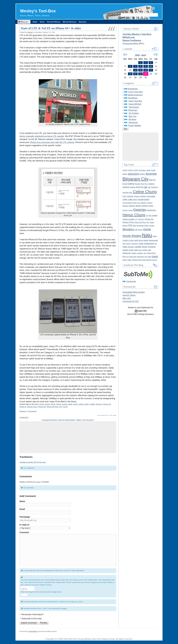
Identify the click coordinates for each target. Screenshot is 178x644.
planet (146, 240)
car (146, 187)
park (136, 240)
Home (36, 22)
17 (151, 70)
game (130, 210)
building (131, 184)
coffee (125, 200)
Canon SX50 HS (137, 187)
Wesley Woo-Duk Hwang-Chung (145, 260)
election (125, 206)
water (129, 260)
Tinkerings (132, 110)
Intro (45, 22)
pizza (141, 240)
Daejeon (144, 203)
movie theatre (132, 236)
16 (146, 70)
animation (142, 170)
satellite (138, 247)
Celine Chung (145, 192)
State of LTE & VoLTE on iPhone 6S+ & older (51, 28)
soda (136, 250)
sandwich (131, 247)
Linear (38, 482)
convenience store (130, 203)
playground (153, 240)
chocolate (151, 196)
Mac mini (127, 298)
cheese (137, 196)
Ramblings (133, 98)
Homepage (25, 517)
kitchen (125, 226)
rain (124, 244)
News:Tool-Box (135, 101)
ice (147, 216)
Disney (150, 203)
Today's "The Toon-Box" (85, 420)
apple (149, 170)
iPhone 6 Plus (32, 407)
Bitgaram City (136, 179)
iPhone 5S (107, 404)
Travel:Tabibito (134, 126)
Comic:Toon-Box (135, 92)
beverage (151, 174)
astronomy (134, 174)
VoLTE (65, 407)
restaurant (149, 243)
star (149, 250)
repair (141, 244)
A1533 (58, 404)
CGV (124, 196)
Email (22, 509)
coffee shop (133, 200)
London (151, 226)
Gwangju (140, 210)
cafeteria (151, 184)
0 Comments (32, 411)
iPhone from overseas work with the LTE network (52, 142)
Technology (134, 107)
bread (125, 184)
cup (139, 203)
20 (130, 74)
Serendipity (33, 631)
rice (156, 244)
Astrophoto (133, 89)
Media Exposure (135, 95)
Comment (24, 532)
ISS (148, 222)
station (134, 253)
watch (125, 260)
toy (146, 257)
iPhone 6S (42, 407)
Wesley (30, 32)
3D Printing (134, 113)
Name (22, 501)
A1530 (53, 404)
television (141, 257)
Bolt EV (152, 180)
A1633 (75, 404)
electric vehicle (142, 206)
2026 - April (140, 55)
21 (135, 74)
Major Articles (77, 22)
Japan (152, 222)
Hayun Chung (134, 215)
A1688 (92, 404)
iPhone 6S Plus (52, 407)
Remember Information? (33, 614)
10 (151, 66)
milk (136, 230)
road (125, 247)
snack (125, 250)
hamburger (151, 210)
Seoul (145, 247)
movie (147, 229)
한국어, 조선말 (109, 415)
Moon (140, 230)
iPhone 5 (99, 404)
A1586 (70, 404)
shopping (152, 247)
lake (135, 226)
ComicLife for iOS (130, 301)
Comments (131, 281)
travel (155, 256)
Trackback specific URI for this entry (33, 462)
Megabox (128, 229)
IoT (136, 219)
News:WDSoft (135, 104)
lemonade (140, 226)
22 (141, 74)
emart (151, 206)
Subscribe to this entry (32, 619)
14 (135, 70)
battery (143, 174)
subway (140, 253)
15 (141, 70)
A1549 (64, 404)
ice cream (153, 215)
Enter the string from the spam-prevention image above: (41, 592)
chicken (143, 196)
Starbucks (127, 253)
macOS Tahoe (129, 295)
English (115, 415)
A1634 (81, 404)
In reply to (24, 525)
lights (146, 226)
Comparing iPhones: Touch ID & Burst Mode (58, 420)
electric (132, 206)
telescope (133, 257)
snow (131, 250)
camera (126, 187)
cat (149, 187)
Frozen (125, 210)
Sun (145, 253)
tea (127, 257)
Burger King (140, 184)
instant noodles (128, 219)
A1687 (87, 404)
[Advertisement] (68, 437)
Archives (92, 22)
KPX (130, 225)
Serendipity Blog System (134, 292)
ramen (128, 244)
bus (146, 184)
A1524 (47, 404)
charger (130, 196)
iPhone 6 (23, 407)
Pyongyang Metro (130, 43)
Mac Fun (132, 116)
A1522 (42, 404)
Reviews (23, 411)
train (150, 257)
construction (144, 199)
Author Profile (58, 22)
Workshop (133, 122)
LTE (61, 407)
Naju (147, 235)
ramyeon (135, 244)
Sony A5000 (143, 250)
